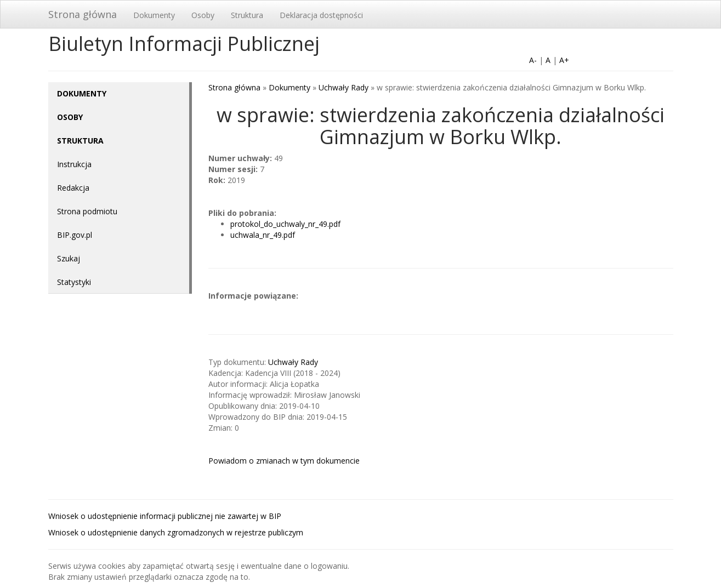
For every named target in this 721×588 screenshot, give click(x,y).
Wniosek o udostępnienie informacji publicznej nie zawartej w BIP (165, 516)
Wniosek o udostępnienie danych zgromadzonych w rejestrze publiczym (176, 532)
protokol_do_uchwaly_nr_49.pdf (285, 224)
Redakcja (73, 188)
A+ (564, 60)
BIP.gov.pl (75, 235)
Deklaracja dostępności (321, 15)
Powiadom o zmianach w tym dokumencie (284, 461)
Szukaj (69, 258)
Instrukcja (74, 164)
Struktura (247, 15)
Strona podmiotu (87, 211)
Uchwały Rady (344, 87)
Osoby (203, 15)
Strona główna (83, 14)
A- (533, 60)
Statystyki (74, 282)
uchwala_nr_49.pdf (263, 235)
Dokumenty (154, 15)
